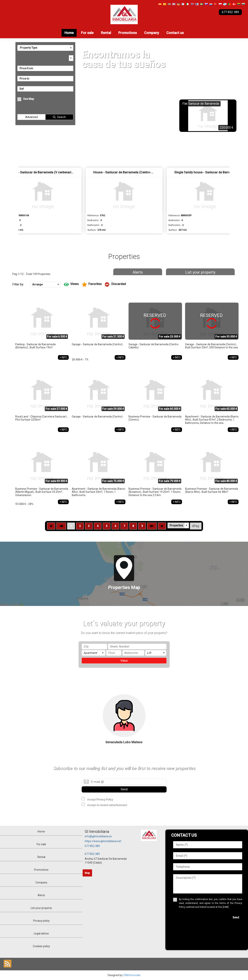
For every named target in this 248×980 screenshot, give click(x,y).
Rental (106, 33)
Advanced (31, 117)
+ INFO (63, 357)
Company (152, 33)
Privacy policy (41, 921)
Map (87, 873)
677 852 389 (92, 846)
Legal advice (41, 933)
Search (61, 117)
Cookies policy (41, 946)
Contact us (175, 33)
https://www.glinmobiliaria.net (103, 841)
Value (124, 661)
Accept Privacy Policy (100, 799)
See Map (29, 99)
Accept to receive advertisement (107, 805)
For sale (87, 33)
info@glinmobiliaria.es (98, 836)
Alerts (138, 272)
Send (124, 789)
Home (69, 33)
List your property (200, 272)
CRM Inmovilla (132, 975)
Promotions (128, 33)
